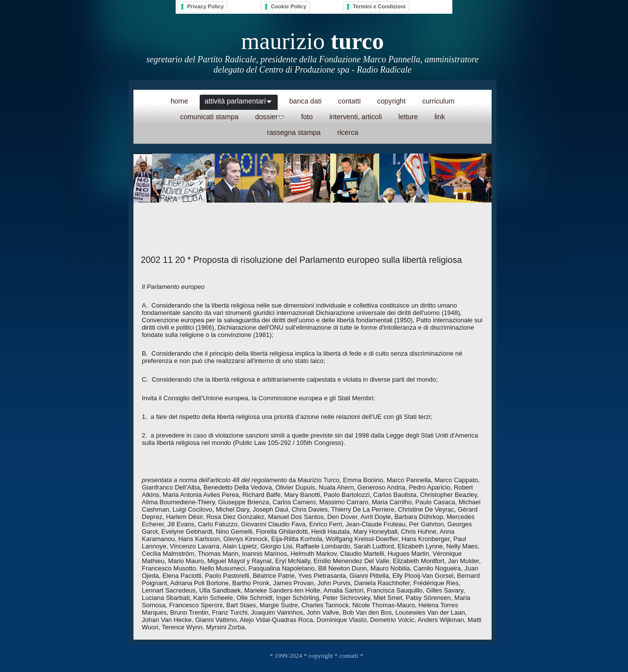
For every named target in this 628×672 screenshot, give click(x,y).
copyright (321, 656)
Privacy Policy (205, 6)
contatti (349, 656)
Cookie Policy (288, 6)
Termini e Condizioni (379, 6)
